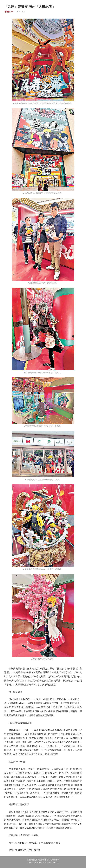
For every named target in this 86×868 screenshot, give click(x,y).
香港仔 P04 (9, 12)
